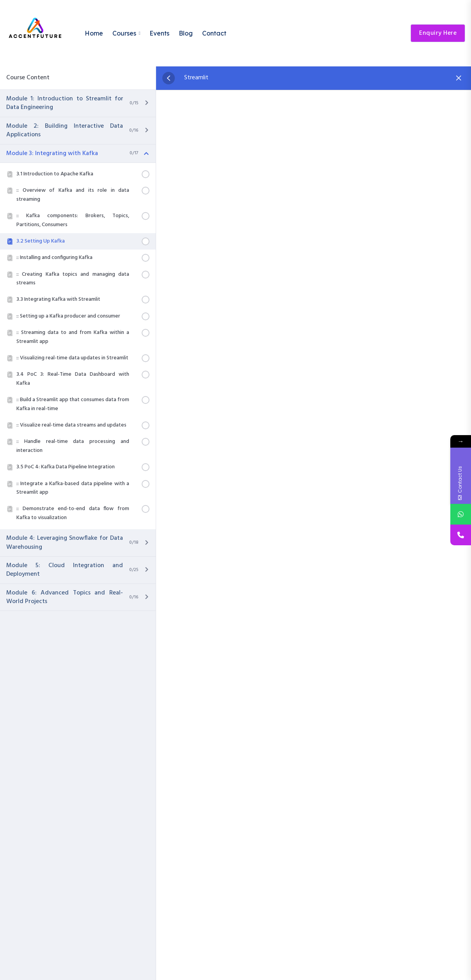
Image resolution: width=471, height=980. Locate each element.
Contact (214, 33)
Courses (124, 33)
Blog (186, 33)
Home (94, 33)
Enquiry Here (438, 33)
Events (159, 33)
